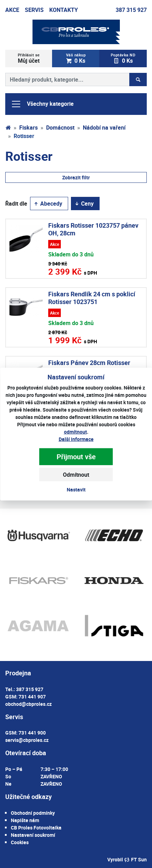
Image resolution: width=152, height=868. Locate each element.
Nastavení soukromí (33, 835)
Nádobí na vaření (104, 128)
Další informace (76, 439)
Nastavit (76, 489)
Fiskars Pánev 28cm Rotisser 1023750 (89, 366)
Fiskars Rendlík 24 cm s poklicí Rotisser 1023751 (92, 298)
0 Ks (76, 58)
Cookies (20, 842)
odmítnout (75, 431)
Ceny (84, 204)
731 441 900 (32, 733)
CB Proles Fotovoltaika (36, 828)
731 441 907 (32, 697)
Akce (12, 10)
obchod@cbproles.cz (28, 704)
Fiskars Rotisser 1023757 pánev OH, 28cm (93, 229)
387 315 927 (131, 10)
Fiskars (28, 128)
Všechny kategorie (42, 104)
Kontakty (64, 10)
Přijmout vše (76, 456)
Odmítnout (76, 474)
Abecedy (48, 204)
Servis (34, 10)
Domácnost (60, 128)
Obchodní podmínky (33, 813)
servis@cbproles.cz (27, 740)
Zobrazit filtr (76, 177)
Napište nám (25, 820)
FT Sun (135, 859)
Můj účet (29, 58)
